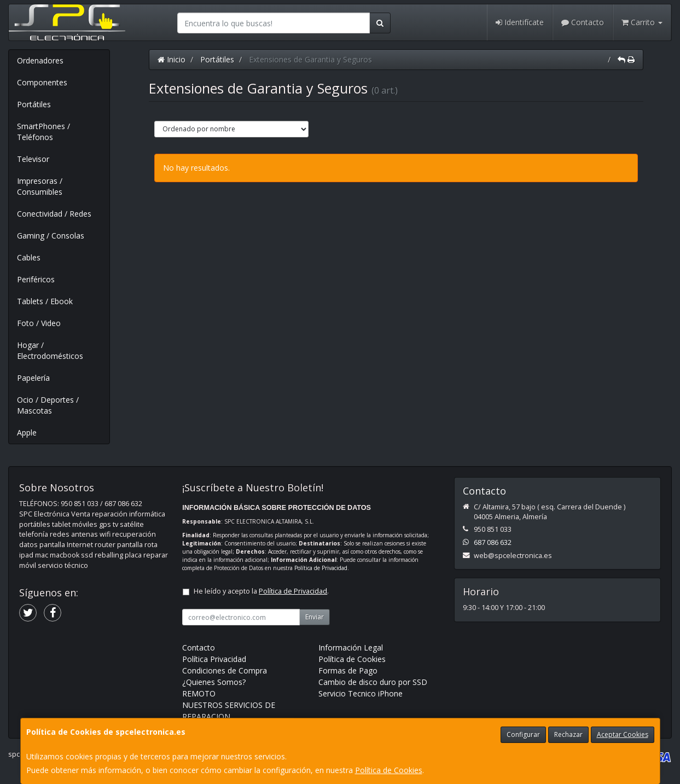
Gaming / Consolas (51, 236)
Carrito (642, 22)
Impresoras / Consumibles (40, 186)
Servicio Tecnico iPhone (361, 693)
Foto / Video (39, 323)
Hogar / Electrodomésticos (50, 350)
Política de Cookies (389, 770)
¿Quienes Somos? (214, 682)
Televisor (33, 159)
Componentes (42, 82)
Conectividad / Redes (54, 214)
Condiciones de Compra (225, 670)
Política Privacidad (214, 659)
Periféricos (36, 279)
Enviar (315, 617)
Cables (29, 257)
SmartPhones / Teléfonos (43, 132)
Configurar (523, 734)
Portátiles (34, 104)
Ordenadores (40, 60)
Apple (27, 432)
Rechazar (568, 734)
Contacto (583, 22)
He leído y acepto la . (261, 591)
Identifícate (520, 22)
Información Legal (351, 647)
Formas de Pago (348, 670)
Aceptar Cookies (623, 734)
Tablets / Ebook (45, 301)
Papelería (33, 378)
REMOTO (199, 693)
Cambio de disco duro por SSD (373, 682)
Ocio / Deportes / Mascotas (48, 405)
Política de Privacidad (321, 568)
